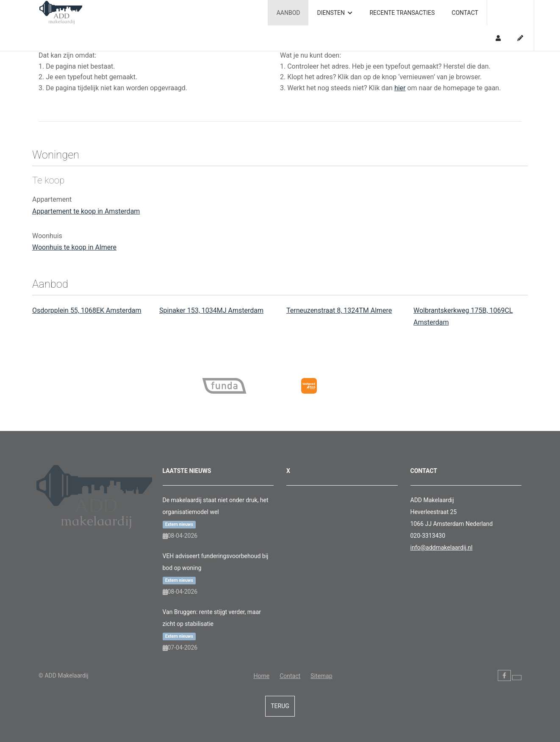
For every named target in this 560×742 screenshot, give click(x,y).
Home (261, 676)
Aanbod (288, 13)
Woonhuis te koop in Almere (74, 247)
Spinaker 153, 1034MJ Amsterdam (211, 310)
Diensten (335, 13)
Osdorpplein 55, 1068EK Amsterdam (87, 310)
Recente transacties (402, 13)
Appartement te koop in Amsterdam (86, 211)
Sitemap (321, 676)
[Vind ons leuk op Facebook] (504, 675)
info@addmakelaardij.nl (442, 547)
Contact (465, 13)
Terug (280, 706)
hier (400, 88)
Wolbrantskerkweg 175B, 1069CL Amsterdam (463, 316)
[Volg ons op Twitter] (517, 678)
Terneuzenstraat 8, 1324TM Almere (339, 310)
